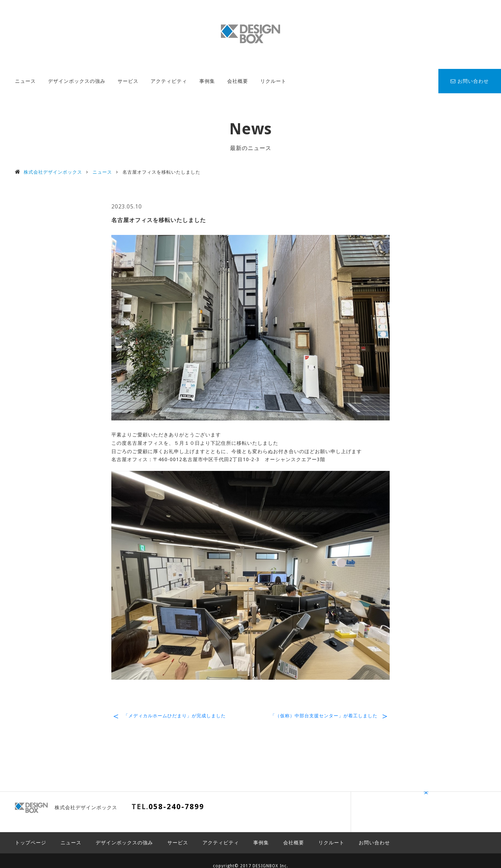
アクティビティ (169, 81)
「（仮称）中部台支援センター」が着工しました (324, 716)
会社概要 (238, 81)
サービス (128, 81)
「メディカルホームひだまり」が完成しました (175, 716)
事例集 (207, 81)
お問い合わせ (470, 81)
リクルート (273, 81)
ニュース (25, 81)
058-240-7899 (176, 807)
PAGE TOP (465, 810)
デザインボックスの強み (77, 81)
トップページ (31, 832)
